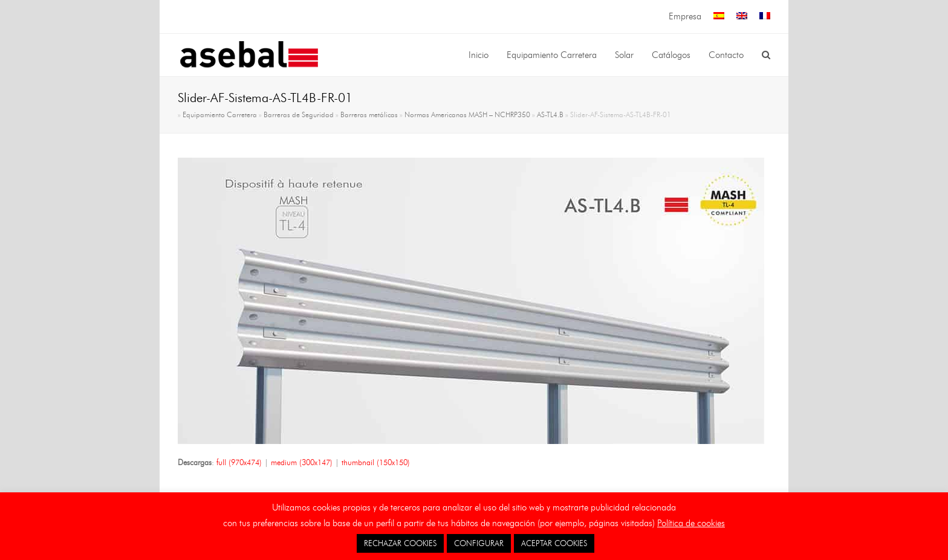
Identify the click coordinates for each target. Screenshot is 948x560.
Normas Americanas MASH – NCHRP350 (467, 115)
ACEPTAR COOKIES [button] (554, 543)
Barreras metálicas (369, 115)
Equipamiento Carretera (220, 115)
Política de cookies (691, 523)
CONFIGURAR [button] (479, 543)
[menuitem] (719, 17)
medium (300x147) (302, 462)
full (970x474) (239, 462)
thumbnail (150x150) (376, 462)
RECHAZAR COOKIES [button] (400, 543)
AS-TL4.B (550, 115)
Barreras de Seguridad (299, 115)
